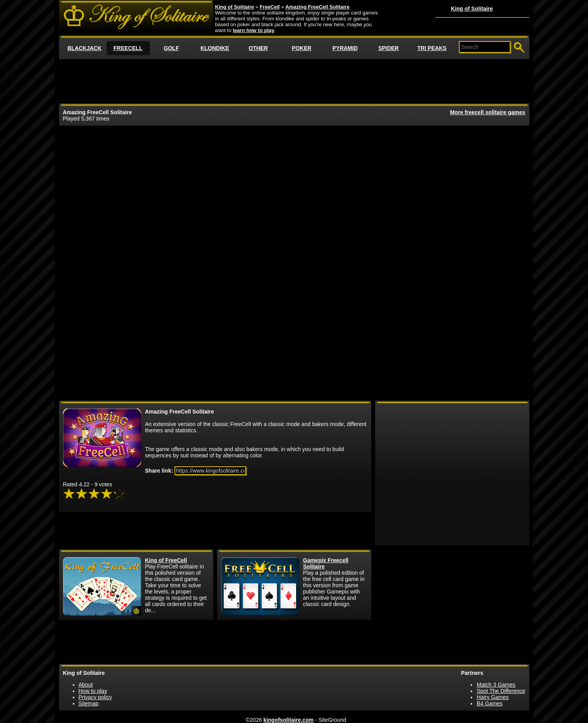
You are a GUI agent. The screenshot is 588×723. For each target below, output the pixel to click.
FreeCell (270, 7)
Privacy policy (95, 697)
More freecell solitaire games (487, 112)
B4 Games (489, 703)
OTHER (258, 48)
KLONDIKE (215, 48)
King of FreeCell (166, 560)
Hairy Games (493, 697)
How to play (93, 691)
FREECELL (128, 48)
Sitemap (89, 703)
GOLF (172, 48)
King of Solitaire (472, 9)
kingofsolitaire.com (288, 720)
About (86, 685)
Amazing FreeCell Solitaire (317, 7)
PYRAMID (345, 48)
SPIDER (388, 48)
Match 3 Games (496, 685)
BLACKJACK (84, 48)
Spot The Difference (501, 691)
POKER (302, 48)
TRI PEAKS (432, 48)
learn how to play (254, 30)
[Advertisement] (294, 81)
